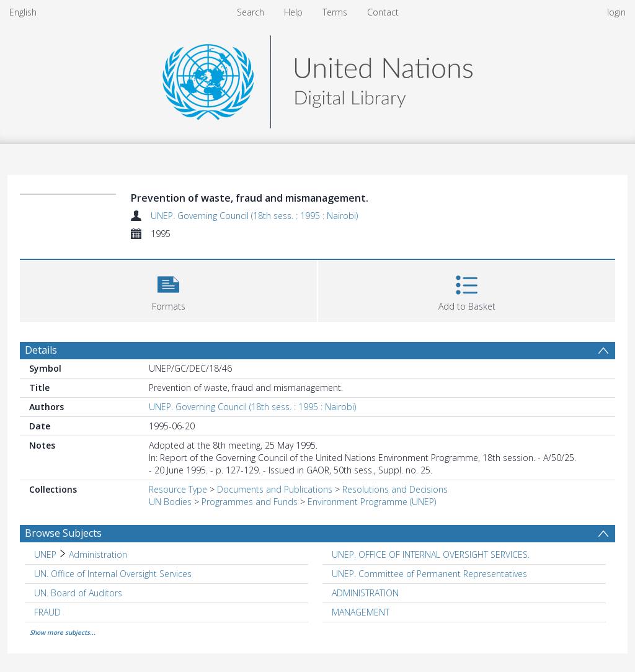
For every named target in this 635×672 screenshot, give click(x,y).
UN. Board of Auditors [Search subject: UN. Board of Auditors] (78, 593)
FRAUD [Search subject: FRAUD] (47, 612)
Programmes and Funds (250, 502)
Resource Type (178, 489)
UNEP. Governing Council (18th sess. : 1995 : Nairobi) (254, 216)
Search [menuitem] (251, 12)
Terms (335, 12)
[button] (168, 289)
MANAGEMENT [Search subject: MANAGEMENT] (361, 612)
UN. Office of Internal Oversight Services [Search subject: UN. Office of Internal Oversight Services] (113, 574)
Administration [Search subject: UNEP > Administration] (98, 554)
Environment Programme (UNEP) (372, 502)
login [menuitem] (616, 12)
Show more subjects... (63, 632)
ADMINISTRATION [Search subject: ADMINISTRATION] (365, 593)
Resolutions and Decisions (395, 489)
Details (41, 350)
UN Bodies (170, 502)
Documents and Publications (275, 489)
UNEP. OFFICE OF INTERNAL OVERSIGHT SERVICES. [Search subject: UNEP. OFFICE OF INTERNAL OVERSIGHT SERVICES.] (431, 554)
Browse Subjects (63, 533)
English (23, 12)
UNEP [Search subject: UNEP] (45, 554)
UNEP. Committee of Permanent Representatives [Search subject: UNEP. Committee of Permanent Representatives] (429, 574)
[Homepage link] (317, 78)
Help (293, 12)
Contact (383, 12)
